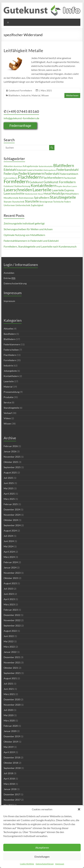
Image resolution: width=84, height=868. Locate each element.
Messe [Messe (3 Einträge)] (40, 194)
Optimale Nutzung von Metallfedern (24, 235)
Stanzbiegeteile (11, 408)
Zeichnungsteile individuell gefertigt (24, 223)
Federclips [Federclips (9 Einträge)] (11, 174)
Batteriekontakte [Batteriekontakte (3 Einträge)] (46, 166)
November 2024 (12, 515)
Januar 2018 (10, 789)
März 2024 (9, 557)
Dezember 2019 (12, 736)
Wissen (45, 95)
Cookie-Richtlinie (27, 864)
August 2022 (10, 631)
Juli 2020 (8, 710)
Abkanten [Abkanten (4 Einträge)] (8, 166)
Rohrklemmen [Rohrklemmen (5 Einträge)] (26, 198)
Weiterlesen (72, 95)
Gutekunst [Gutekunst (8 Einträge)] (36, 182)
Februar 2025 (11, 504)
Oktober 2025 (11, 462)
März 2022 (9, 647)
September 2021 (12, 673)
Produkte (8, 397)
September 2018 (12, 768)
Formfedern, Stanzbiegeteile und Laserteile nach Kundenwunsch (40, 246)
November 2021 (12, 662)
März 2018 (9, 784)
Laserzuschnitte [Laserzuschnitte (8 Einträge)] (14, 194)
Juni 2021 (9, 689)
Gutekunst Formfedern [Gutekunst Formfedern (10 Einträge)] (60, 182)
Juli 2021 (8, 684)
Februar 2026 (11, 446)
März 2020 (9, 721)
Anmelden (9, 273)
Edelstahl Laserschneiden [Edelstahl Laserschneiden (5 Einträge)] (30, 170)
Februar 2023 (11, 610)
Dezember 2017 (12, 794)
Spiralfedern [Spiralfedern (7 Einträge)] (42, 198)
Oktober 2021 (11, 668)
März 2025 (9, 499)
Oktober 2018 (11, 763)
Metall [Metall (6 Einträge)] (47, 194)
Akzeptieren (42, 848)
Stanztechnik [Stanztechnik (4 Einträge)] (18, 202)
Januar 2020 (10, 731)
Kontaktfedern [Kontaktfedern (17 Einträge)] (44, 186)
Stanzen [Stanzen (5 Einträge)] (8, 202)
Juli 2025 (8, 478)
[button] (79, 809)
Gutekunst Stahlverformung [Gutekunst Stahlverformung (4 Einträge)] (17, 186)
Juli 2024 (8, 536)
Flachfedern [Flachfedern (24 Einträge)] (30, 177)
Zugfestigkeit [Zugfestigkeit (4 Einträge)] (37, 205)
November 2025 (12, 457)
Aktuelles (8, 329)
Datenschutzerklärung (45, 864)
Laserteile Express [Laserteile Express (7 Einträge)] (63, 190)
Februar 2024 (11, 562)
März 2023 (9, 604)
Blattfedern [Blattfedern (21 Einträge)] (64, 165)
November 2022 (12, 620)
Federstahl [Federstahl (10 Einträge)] (52, 174)
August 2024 (10, 531)
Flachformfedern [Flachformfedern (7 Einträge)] (53, 178)
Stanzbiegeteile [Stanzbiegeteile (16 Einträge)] (63, 197)
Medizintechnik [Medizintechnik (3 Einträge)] (31, 194)
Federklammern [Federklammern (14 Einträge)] (31, 173)
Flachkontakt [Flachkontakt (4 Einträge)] (70, 178)
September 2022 (12, 626)
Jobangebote (10, 371)
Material (36, 95)
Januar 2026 (10, 451)
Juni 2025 (9, 483)
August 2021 (10, 678)
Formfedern (10, 360)
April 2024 (9, 552)
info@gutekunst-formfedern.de (21, 118)
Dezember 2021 (12, 657)
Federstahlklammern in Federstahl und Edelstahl (31, 241)
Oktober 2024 (11, 520)
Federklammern (12, 344)
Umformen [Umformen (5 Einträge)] (9, 205)
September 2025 (12, 467)
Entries (9, 278)
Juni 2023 (9, 594)
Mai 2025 (9, 488)
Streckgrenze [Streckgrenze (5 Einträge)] (46, 202)
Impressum (60, 864)
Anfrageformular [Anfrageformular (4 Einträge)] (30, 166)
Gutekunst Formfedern (20, 90)
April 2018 (9, 779)
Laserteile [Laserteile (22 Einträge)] (42, 190)
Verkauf (8, 413)
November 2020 (12, 705)
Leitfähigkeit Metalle (23, 50)
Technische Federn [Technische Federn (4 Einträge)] (62, 202)
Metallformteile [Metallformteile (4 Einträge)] (11, 198)
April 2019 (9, 752)
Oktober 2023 (11, 578)
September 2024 (12, 525)
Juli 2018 (8, 773)
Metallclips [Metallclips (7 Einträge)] (58, 194)
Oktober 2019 (11, 742)
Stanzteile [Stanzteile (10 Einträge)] (32, 201)
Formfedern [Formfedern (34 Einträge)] (16, 181)
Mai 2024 (9, 546)
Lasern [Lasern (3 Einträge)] (74, 186)
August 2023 (10, 583)
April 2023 (9, 599)
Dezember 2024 (12, 509)
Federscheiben (11, 350)
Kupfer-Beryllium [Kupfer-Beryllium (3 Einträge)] (64, 186)
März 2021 (9, 694)
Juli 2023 (8, 589)
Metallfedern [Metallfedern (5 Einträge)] (72, 194)
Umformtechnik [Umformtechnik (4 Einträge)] (23, 205)
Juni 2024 (9, 541)
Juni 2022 (9, 636)
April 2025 (9, 494)
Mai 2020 (9, 715)
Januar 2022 (10, 652)
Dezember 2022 (12, 615)
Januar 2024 (10, 567)
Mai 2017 (9, 805)
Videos (7, 418)
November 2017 (12, 800)
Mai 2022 (9, 641)
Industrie (26, 95)
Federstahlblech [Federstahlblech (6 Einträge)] (69, 174)
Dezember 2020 (12, 699)
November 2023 (12, 573)
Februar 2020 (11, 726)
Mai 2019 (9, 747)
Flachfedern (10, 355)
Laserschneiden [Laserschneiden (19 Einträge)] (18, 190)
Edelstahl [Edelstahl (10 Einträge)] (10, 170)
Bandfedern (10, 334)
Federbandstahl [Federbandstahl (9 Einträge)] (67, 170)
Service (7, 402)
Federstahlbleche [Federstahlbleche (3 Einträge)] (11, 178)
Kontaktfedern (11, 376)
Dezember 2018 (12, 757)
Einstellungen (42, 857)
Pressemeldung (12, 392)
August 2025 (10, 473)
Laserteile (9, 381)
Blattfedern (14, 95)
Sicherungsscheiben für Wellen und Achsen (28, 229)
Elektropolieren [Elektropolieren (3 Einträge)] (50, 170)
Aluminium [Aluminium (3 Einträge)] (18, 166)
